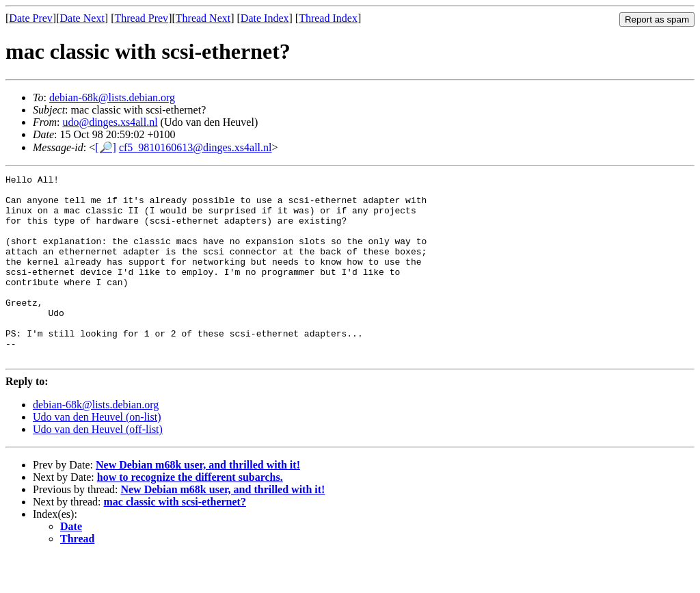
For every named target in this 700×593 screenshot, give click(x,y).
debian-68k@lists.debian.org (112, 97)
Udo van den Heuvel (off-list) (98, 466)
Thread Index (328, 18)
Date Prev (31, 18)
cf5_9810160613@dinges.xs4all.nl (196, 147)
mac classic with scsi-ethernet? (175, 539)
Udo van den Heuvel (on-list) (97, 454)
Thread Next (203, 18)
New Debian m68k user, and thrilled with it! (198, 502)
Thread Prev (141, 18)
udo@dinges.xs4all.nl (110, 122)
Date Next (82, 18)
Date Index (265, 18)
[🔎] (106, 147)
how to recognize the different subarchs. (190, 514)
